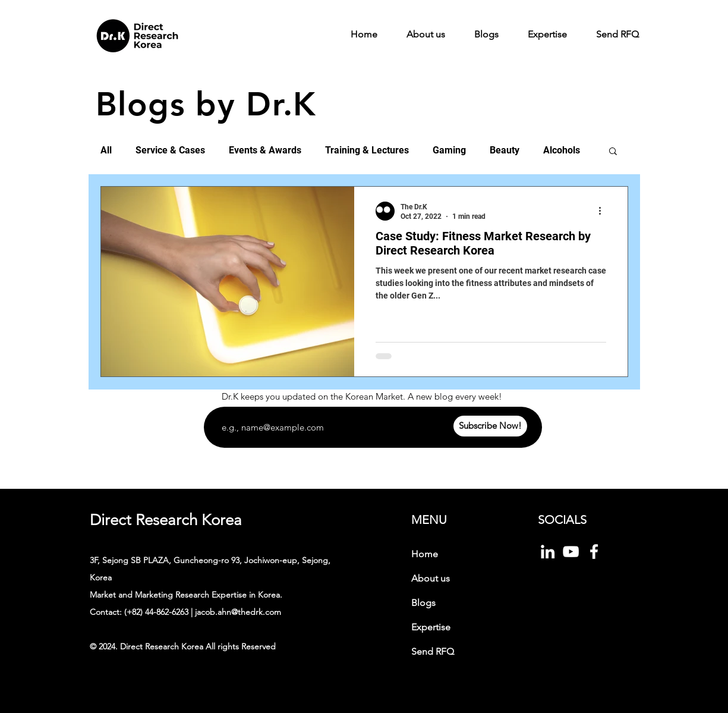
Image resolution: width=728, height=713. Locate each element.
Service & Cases (170, 150)
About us (431, 578)
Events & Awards (265, 150)
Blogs (423, 603)
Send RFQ (433, 651)
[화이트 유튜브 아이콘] (571, 552)
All (106, 150)
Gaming (449, 150)
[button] (613, 152)
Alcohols (562, 150)
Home (425, 554)
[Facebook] (594, 552)
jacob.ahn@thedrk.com (238, 612)
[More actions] (604, 211)
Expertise (431, 627)
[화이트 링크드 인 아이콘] (548, 552)
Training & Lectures (367, 150)
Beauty (505, 150)
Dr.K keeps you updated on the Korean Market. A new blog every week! (362, 396)
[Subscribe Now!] (490, 426)
